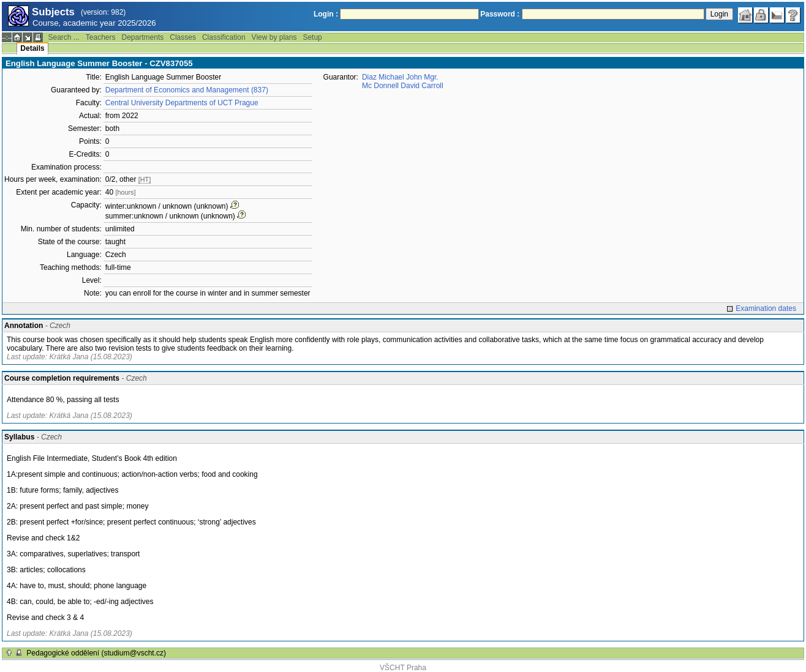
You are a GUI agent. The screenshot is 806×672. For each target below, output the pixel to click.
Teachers (101, 37)
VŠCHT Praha (403, 668)
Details (32, 48)
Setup (312, 37)
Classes (183, 37)
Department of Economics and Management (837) (187, 90)
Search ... (63, 37)
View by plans (274, 37)
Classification (224, 37)
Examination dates (766, 308)
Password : (500, 14)
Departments (143, 37)
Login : (326, 14)
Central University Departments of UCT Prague (182, 103)
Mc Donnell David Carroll (403, 86)
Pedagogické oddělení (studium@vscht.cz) (96, 653)
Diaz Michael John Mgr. (400, 77)
